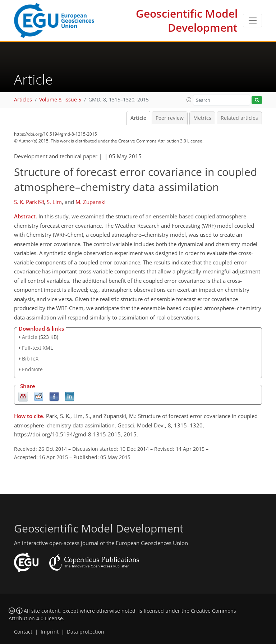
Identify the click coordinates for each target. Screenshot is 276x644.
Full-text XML (37, 348)
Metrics (202, 118)
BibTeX (30, 359)
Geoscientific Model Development (187, 21)
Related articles (239, 118)
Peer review (170, 118)
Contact (23, 632)
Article (138, 118)
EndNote (32, 369)
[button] (189, 100)
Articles (23, 100)
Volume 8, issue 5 (60, 100)
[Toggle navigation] (252, 21)
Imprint (50, 632)
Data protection (86, 632)
